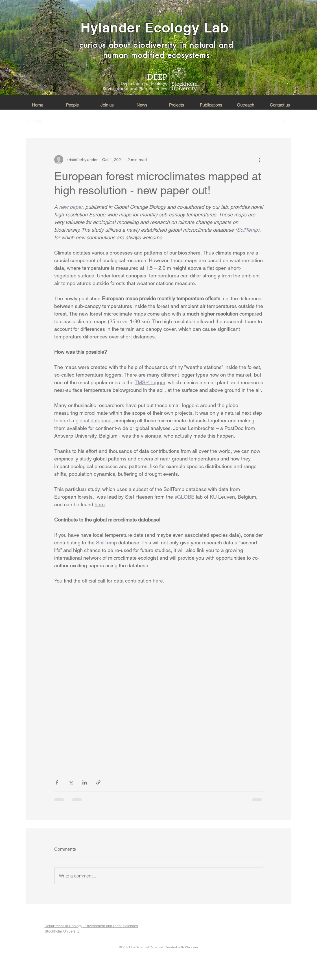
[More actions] (260, 160)
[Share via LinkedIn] (85, 782)
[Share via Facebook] (57, 782)
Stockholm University (62, 931)
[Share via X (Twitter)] (71, 782)
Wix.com (191, 947)
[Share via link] (98, 782)
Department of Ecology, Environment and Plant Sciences (91, 926)
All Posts (34, 121)
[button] (284, 121)
